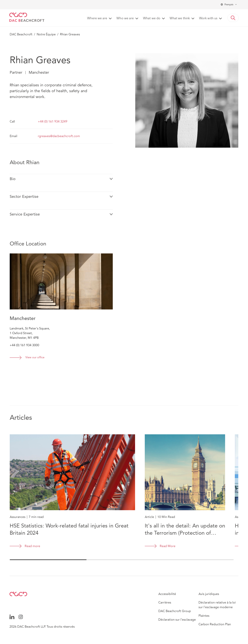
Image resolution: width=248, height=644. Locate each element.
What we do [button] (152, 18)
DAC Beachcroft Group (175, 611)
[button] (233, 18)
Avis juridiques (209, 594)
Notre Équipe (46, 34)
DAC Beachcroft (21, 34)
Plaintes (204, 616)
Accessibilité (167, 594)
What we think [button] (180, 18)
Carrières (165, 603)
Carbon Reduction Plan (215, 624)
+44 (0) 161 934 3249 (53, 122)
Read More (168, 546)
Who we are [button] (125, 18)
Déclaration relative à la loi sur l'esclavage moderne (217, 605)
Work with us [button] (208, 18)
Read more (32, 546)
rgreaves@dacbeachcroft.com (59, 136)
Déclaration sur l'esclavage (177, 620)
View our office (35, 358)
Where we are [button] (97, 18)
